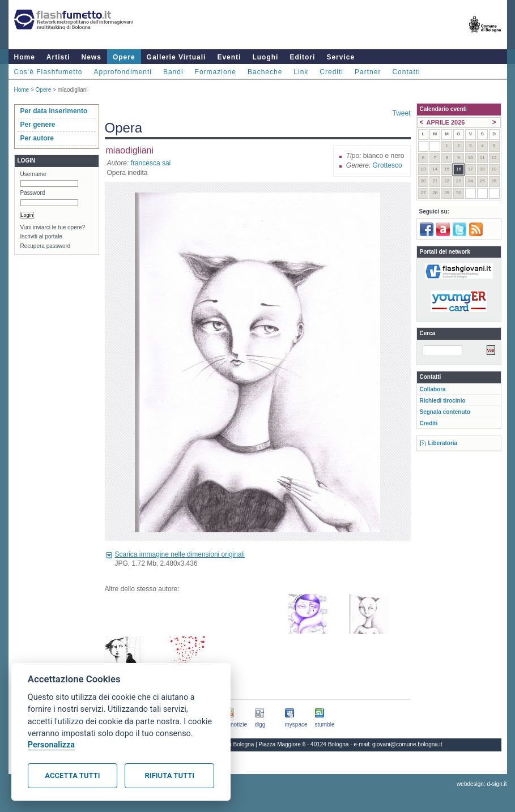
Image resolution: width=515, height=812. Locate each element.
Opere (124, 57)
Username (33, 174)
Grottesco (388, 165)
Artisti (58, 57)
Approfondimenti (123, 72)
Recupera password (46, 246)
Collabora (433, 389)
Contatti (406, 72)
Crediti (331, 72)
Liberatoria (443, 443)
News (91, 57)
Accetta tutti (72, 775)
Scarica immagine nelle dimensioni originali (180, 554)
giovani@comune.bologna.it (407, 744)
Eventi (229, 57)
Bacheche (265, 72)
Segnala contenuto (445, 412)
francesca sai (151, 163)
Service (341, 57)
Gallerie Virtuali (176, 57)
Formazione (216, 72)
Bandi (173, 72)
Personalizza (51, 745)
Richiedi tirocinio (443, 401)
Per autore (37, 138)
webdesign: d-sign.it (482, 784)
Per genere (38, 125)
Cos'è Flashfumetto (48, 72)
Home (25, 57)
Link (301, 72)
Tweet (401, 113)
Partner (368, 72)
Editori (302, 57)
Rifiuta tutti (170, 775)
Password (33, 193)
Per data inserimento (54, 111)
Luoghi (265, 57)
